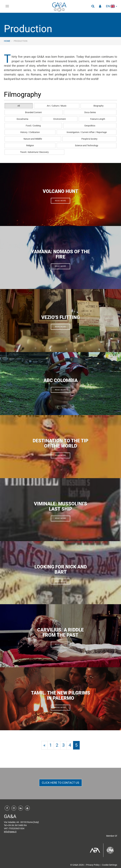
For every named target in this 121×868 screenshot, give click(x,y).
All (19, 106)
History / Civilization (30, 132)
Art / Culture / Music (57, 106)
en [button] (111, 6)
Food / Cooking (33, 126)
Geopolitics (90, 126)
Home (7, 41)
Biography (99, 106)
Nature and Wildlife (33, 139)
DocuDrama (22, 119)
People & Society (89, 139)
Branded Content (33, 112)
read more (61, 201)
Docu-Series (90, 112)
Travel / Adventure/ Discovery (34, 152)
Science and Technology (87, 145)
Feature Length (98, 119)
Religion (30, 145)
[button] (93, 6)
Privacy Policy (93, 865)
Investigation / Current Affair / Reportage (87, 132)
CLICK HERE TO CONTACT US (60, 783)
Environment (60, 119)
